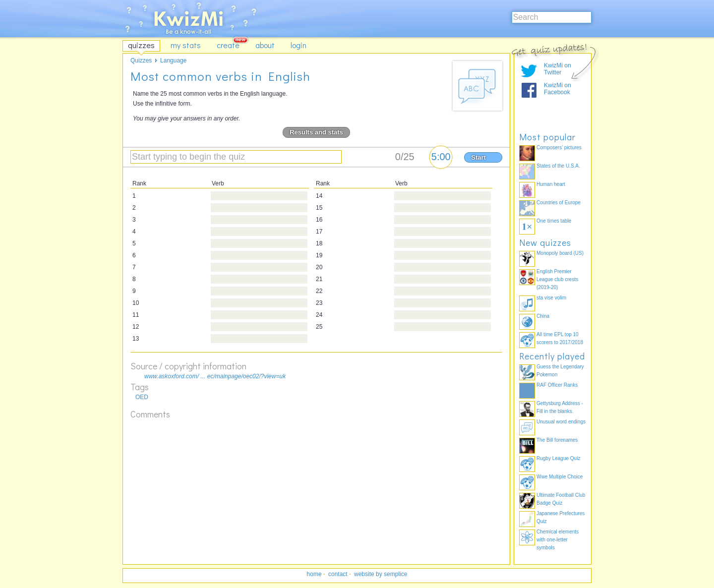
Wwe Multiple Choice (560, 477)
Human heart (551, 184)
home (314, 574)
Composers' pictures (559, 147)
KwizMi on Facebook (558, 89)
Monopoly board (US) (560, 253)
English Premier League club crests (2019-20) (557, 279)
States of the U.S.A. (558, 166)
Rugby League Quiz (558, 458)
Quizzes (141, 60)
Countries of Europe (559, 203)
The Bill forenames (557, 440)
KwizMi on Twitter (558, 69)
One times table (554, 221)
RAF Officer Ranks (557, 385)
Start (478, 157)
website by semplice (381, 574)
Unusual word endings (561, 422)
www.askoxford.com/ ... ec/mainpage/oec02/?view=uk (215, 376)
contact (338, 574)
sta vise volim (551, 298)
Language (173, 60)
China (543, 316)
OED (142, 397)
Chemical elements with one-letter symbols (558, 540)
